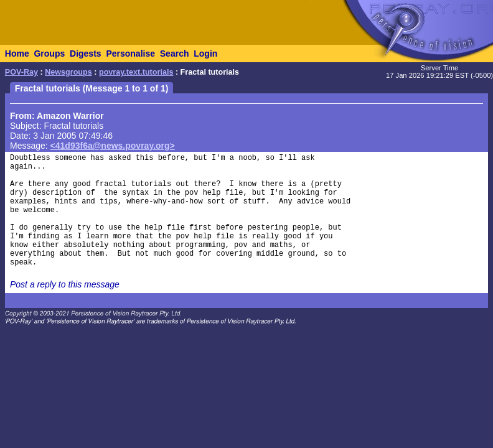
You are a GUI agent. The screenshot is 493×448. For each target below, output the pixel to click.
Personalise (130, 54)
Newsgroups (68, 72)
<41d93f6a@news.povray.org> (113, 146)
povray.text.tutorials (136, 72)
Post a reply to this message (65, 284)
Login (205, 54)
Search (175, 54)
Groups (49, 54)
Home (17, 54)
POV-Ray (21, 72)
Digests (86, 54)
